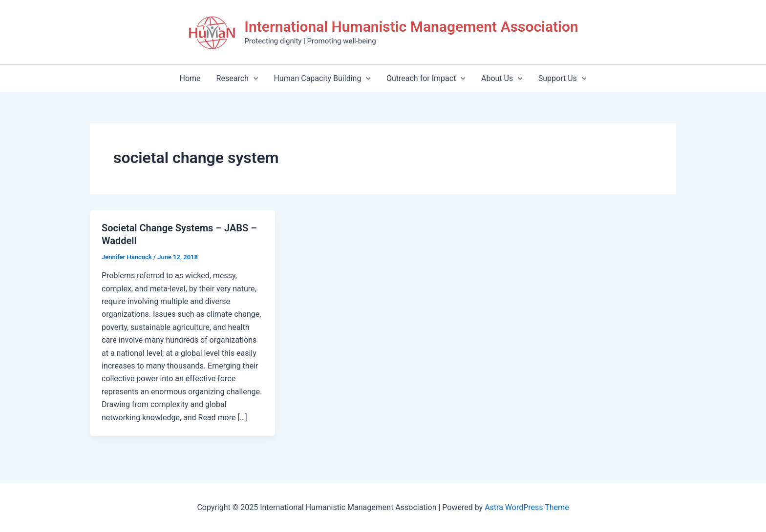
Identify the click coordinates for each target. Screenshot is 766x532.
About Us (502, 78)
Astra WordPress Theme (527, 507)
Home (190, 78)
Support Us (563, 78)
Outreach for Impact (426, 78)
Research (237, 78)
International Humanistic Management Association (411, 27)
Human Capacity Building (322, 78)
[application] (254, 78)
